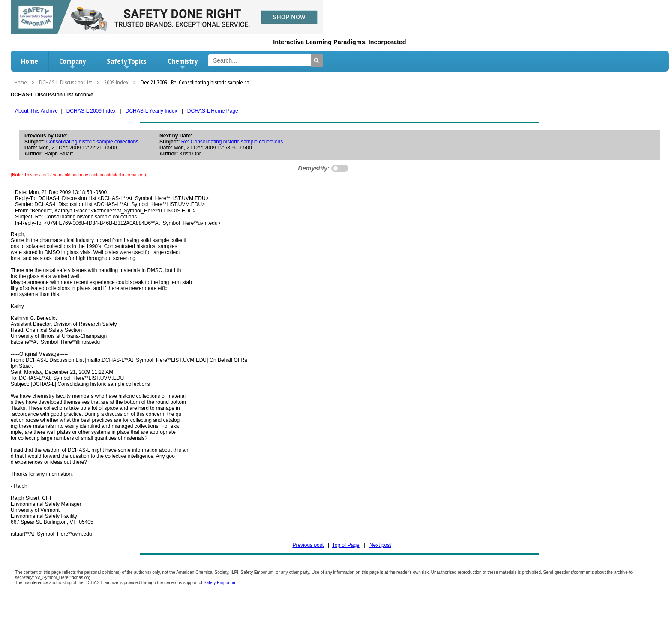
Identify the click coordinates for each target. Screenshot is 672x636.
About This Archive (36, 111)
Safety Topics (127, 63)
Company (72, 63)
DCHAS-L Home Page (213, 111)
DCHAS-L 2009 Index (91, 111)
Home (30, 61)
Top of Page (346, 545)
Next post (380, 545)
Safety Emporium (220, 583)
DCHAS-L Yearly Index (151, 111)
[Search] (317, 61)
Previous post (308, 545)
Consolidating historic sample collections (92, 142)
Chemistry (183, 63)
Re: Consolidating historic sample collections (232, 142)
